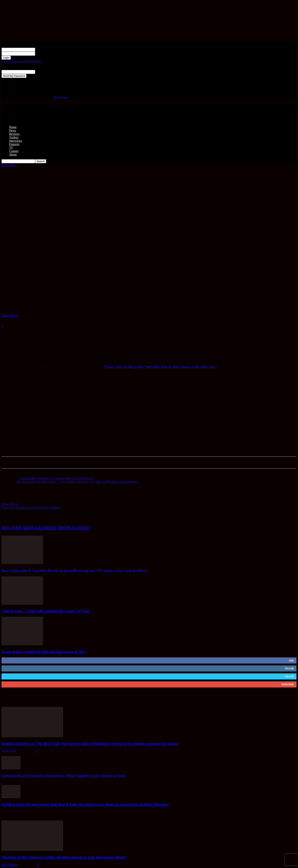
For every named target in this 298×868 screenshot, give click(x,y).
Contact (14, 151)
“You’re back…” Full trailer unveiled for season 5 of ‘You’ (46, 611)
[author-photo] (11, 501)
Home (13, 127)
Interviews (16, 141)
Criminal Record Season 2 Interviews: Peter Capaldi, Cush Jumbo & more (64, 776)
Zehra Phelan (10, 315)
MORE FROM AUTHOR (67, 528)
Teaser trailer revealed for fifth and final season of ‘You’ (44, 652)
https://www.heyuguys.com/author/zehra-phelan (31, 508)
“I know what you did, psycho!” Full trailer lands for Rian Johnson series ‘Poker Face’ (160, 367)
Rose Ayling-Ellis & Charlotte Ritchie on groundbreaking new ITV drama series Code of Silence (74, 570)
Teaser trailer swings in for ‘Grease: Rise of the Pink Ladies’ (57, 478)
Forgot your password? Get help (21, 61)
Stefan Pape (9, 751)
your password (44, 54)
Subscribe (288, 684)
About (13, 154)
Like (291, 660)
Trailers (14, 137)
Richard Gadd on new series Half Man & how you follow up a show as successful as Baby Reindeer (85, 804)
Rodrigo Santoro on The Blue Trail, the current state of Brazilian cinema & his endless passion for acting (90, 744)
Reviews (14, 134)
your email (42, 72)
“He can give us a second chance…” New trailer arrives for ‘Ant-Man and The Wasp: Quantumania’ (77, 482)
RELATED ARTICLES (23, 528)
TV (11, 148)
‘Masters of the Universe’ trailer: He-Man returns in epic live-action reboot (63, 857)
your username (44, 50)
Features (14, 144)
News (13, 130)
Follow (289, 668)
